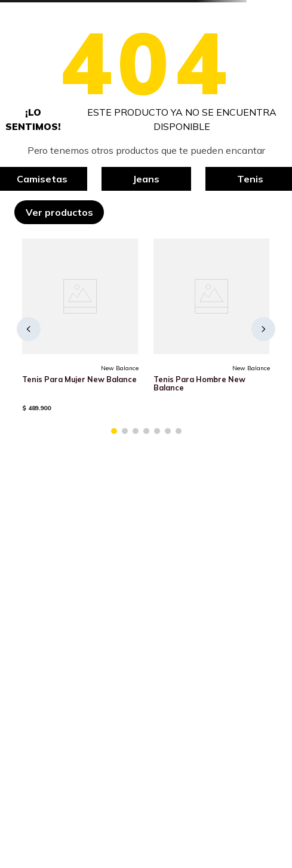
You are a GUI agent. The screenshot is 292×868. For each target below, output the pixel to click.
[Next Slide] (263, 329)
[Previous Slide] (29, 329)
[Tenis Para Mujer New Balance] (80, 329)
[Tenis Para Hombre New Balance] (211, 329)
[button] (114, 431)
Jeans (146, 179)
